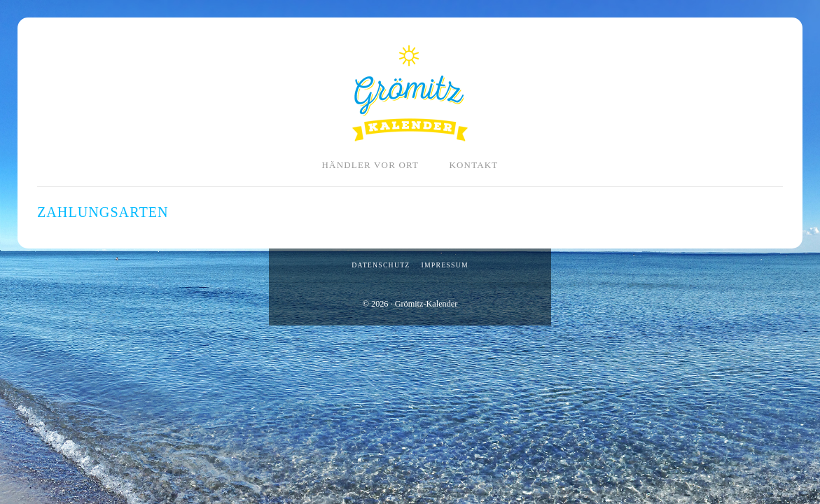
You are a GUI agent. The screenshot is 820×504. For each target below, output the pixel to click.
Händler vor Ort (371, 165)
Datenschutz (381, 265)
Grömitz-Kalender (410, 93)
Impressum (444, 265)
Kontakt (473, 165)
